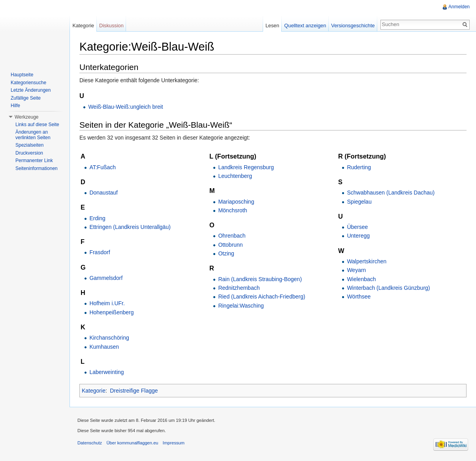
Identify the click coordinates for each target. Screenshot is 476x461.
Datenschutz (90, 443)
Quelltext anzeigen (305, 26)
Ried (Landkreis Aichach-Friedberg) (262, 297)
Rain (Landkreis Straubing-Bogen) (260, 279)
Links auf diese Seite (37, 125)
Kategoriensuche (28, 83)
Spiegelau (359, 202)
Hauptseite (22, 75)
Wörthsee (359, 297)
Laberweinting (106, 372)
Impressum (174, 443)
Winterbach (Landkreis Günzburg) (388, 288)
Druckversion (29, 153)
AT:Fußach (103, 167)
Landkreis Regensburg (246, 167)
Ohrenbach (232, 236)
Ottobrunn (230, 245)
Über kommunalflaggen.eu (132, 443)
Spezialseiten (29, 145)
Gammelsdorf (106, 278)
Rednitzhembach (239, 288)
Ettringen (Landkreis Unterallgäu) (130, 227)
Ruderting (359, 167)
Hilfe (15, 106)
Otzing (226, 253)
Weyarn (356, 270)
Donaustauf (103, 193)
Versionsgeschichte (353, 26)
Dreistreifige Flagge (134, 391)
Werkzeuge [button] (26, 117)
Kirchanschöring (109, 338)
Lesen (272, 26)
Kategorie (94, 391)
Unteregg (358, 236)
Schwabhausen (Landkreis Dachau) (391, 193)
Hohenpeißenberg (111, 312)
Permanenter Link (34, 161)
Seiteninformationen (37, 168)
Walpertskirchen (367, 261)
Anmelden (459, 7)
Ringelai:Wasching (241, 306)
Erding (97, 218)
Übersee (357, 227)
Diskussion (111, 26)
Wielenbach (361, 279)
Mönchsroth (232, 210)
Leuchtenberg (235, 176)
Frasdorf (100, 252)
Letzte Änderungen (31, 90)
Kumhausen (104, 347)
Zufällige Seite (26, 98)
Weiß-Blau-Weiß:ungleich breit (125, 107)
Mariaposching (236, 202)
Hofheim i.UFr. (107, 303)
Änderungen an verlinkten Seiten (33, 135)
